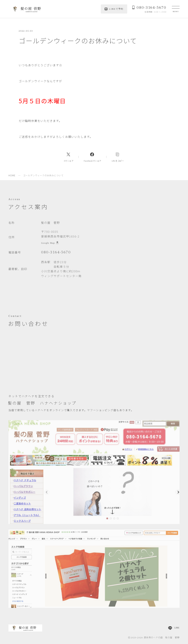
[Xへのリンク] (69, 157)
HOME (12, 175)
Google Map (50, 243)
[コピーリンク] (118, 157)
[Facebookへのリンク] (92, 157)
